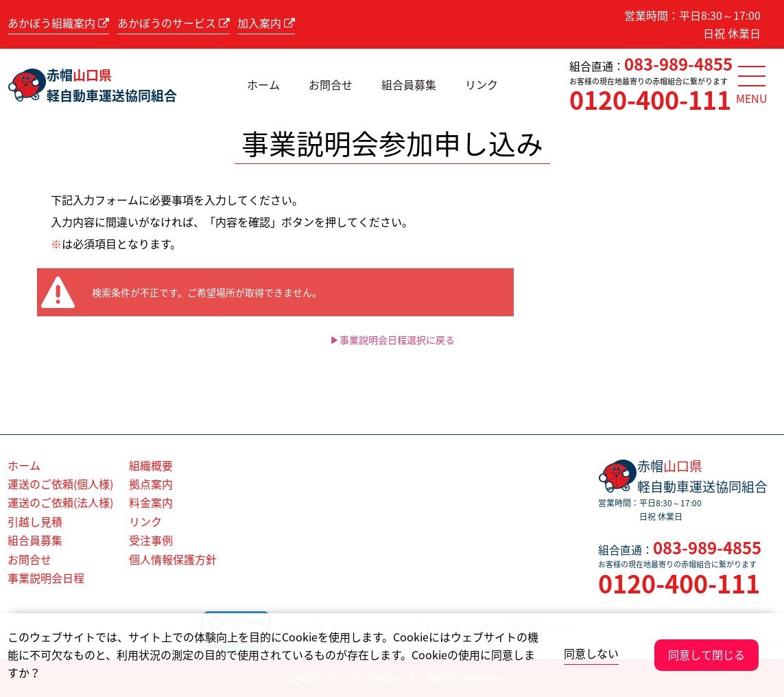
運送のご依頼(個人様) (60, 484)
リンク (482, 84)
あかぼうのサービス (174, 23)
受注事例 (151, 540)
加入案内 (266, 23)
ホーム (263, 84)
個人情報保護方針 (173, 559)
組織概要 (151, 465)
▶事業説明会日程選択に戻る (392, 340)
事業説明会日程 (46, 578)
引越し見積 (35, 521)
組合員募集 (409, 84)
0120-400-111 (650, 99)
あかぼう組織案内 (58, 23)
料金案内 (151, 502)
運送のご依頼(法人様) (60, 502)
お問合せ (331, 84)
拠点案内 (151, 484)
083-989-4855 (678, 64)
